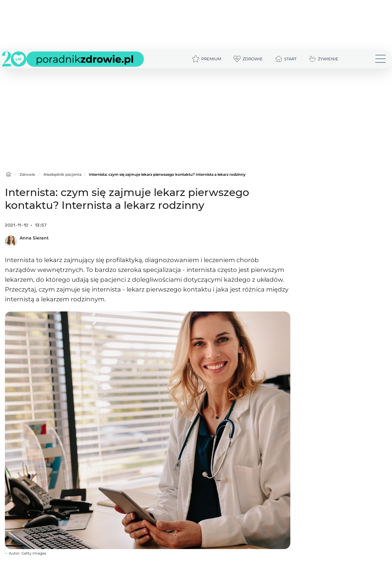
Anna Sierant (34, 238)
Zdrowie (27, 174)
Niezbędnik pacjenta (62, 174)
